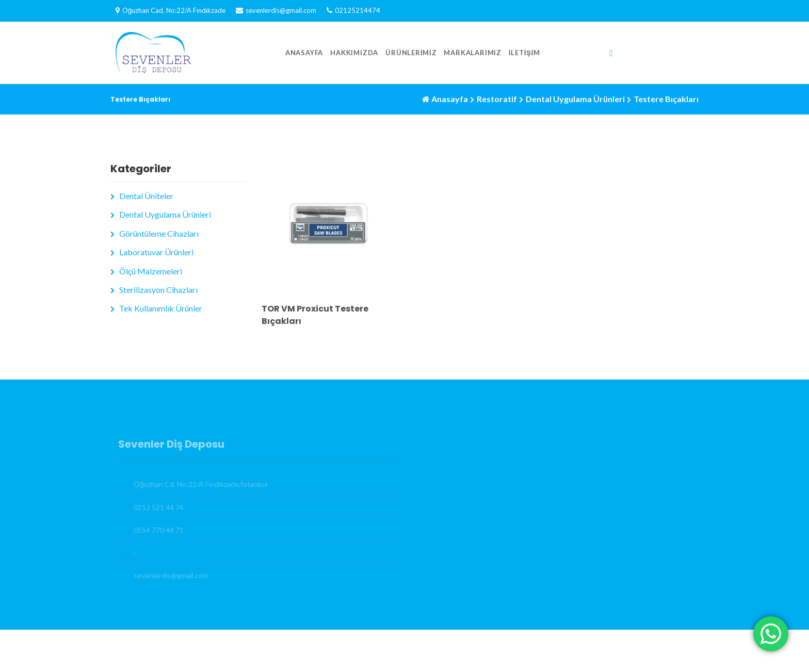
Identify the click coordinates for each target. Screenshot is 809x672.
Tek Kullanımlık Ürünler (161, 308)
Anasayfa (304, 53)
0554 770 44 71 (159, 530)
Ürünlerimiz (411, 53)
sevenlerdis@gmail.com (281, 10)
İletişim (524, 53)
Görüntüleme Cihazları (159, 233)
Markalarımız (473, 53)
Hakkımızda (354, 53)
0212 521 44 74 (159, 507)
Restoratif (497, 99)
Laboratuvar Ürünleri (156, 252)
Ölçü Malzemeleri (151, 271)
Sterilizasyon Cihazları (158, 290)
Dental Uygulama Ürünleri (575, 99)
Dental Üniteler (146, 196)
